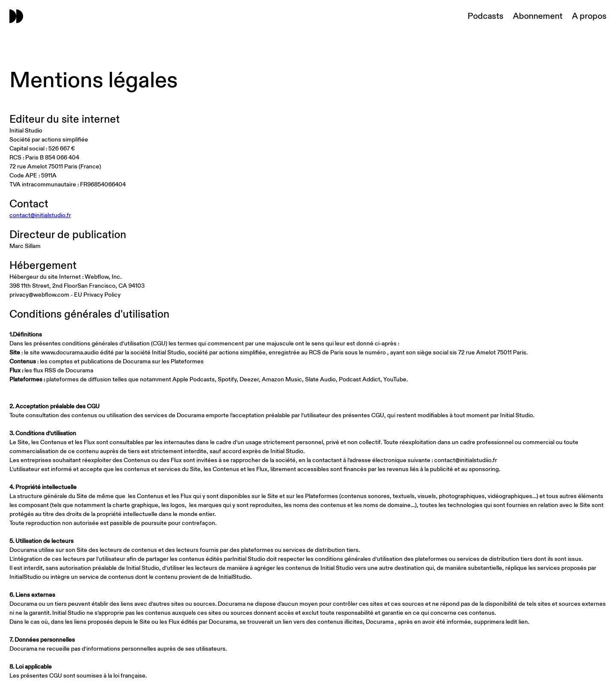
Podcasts (486, 16)
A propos (589, 16)
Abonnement (538, 16)
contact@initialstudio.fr (40, 215)
